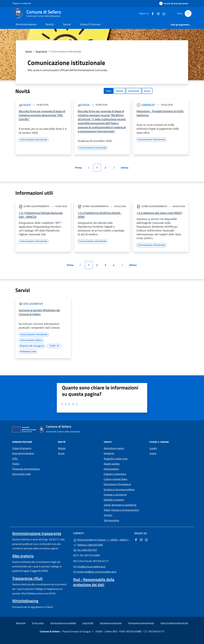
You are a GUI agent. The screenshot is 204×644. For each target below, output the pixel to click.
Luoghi (153, 448)
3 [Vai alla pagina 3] (107, 266)
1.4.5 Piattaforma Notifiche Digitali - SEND (100, 215)
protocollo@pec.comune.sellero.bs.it (95, 572)
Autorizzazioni (111, 469)
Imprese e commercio (115, 495)
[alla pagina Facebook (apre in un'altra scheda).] (151, 13)
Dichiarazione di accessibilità (63, 623)
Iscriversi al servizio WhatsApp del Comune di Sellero (39, 312)
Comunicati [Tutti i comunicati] (148, 105)
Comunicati (134, 91)
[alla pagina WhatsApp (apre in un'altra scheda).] (163, 13)
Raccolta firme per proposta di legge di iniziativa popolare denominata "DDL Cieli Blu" (42, 115)
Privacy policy (38, 623)
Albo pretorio (23, 556)
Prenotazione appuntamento (141, 623)
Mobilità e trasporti (114, 500)
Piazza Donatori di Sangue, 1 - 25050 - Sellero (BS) (102, 539)
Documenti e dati (21, 474)
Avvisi (147, 91)
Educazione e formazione (117, 484)
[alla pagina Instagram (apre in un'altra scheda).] (157, 13)
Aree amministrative (23, 453)
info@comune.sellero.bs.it (89, 567)
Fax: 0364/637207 (85, 550)
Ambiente (109, 453)
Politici (16, 464)
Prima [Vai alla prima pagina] (79, 169)
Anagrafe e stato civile (116, 459)
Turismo (108, 515)
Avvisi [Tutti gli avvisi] (27, 105)
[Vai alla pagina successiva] (114, 168)
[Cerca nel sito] (188, 14)
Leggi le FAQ (88, 623)
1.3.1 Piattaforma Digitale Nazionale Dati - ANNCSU (41, 215)
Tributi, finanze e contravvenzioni (121, 510)
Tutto (109, 91)
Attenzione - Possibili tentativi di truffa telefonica (160, 113)
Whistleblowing (25, 601)
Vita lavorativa (33, 304)
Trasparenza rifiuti (27, 578)
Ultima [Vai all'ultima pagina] (126, 169)
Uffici (15, 459)
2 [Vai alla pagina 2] (107, 169)
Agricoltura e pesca (114, 448)
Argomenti (41, 51)
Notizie (120, 91)
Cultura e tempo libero (116, 479)
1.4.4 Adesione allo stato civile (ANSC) (159, 213)
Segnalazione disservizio (111, 623)
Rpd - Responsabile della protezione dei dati (94, 582)
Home (29, 51)
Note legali (21, 623)
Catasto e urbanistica (115, 474)
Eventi (153, 453)
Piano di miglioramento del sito (174, 623)
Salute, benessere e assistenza (120, 505)
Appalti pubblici (112, 464)
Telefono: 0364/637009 (88, 545)
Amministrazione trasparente (37, 533)
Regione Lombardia (22, 3)
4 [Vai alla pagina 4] (115, 266)
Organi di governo (22, 448)
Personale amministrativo (26, 469)
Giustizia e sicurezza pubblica (119, 489)
